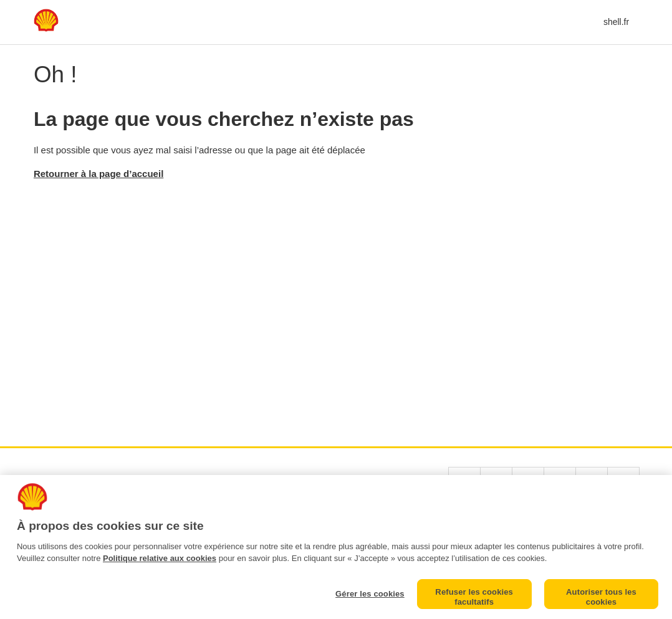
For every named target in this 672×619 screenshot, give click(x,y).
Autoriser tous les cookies (601, 597)
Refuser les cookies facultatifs (474, 597)
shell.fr (616, 22)
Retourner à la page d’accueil (98, 174)
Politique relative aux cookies (160, 558)
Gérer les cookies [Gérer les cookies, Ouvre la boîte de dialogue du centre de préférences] (370, 594)
